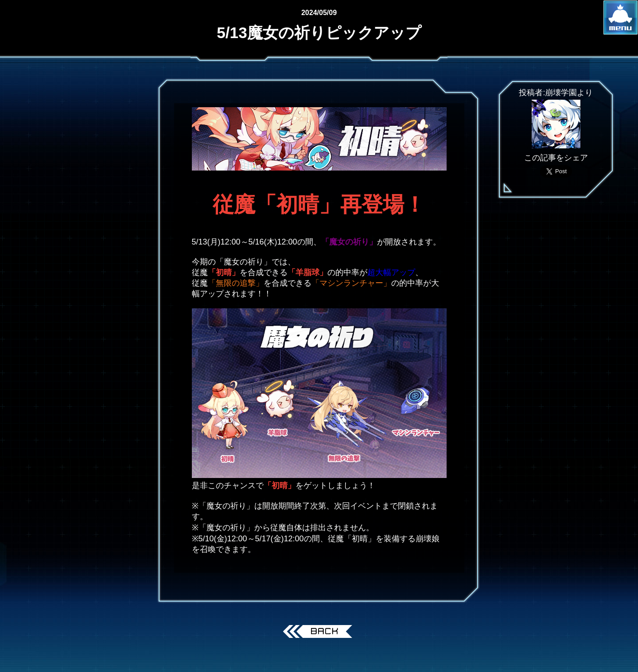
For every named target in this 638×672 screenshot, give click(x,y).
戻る (319, 633)
